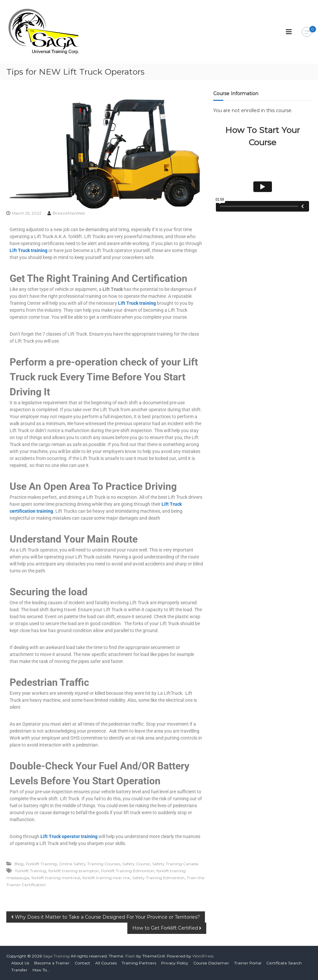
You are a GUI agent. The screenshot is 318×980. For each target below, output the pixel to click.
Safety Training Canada (175, 864)
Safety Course (136, 864)
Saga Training (56, 956)
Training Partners (139, 963)
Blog (19, 864)
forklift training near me (106, 878)
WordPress (203, 956)
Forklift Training (41, 864)
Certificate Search (284, 963)
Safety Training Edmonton (158, 878)
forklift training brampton (74, 871)
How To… (41, 970)
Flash (130, 956)
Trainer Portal (248, 963)
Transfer (19, 970)
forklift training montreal (56, 878)
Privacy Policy (175, 963)
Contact (82, 963)
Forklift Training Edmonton (128, 871)
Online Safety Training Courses (90, 864)
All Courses (106, 963)
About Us (20, 963)
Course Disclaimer (211, 963)
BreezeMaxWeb (69, 213)
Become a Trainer (52, 963)
